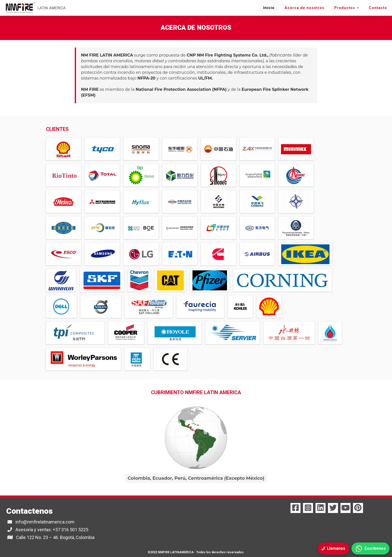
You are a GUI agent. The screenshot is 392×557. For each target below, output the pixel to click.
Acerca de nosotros (304, 8)
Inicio (269, 8)
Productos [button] (346, 8)
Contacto (378, 8)
